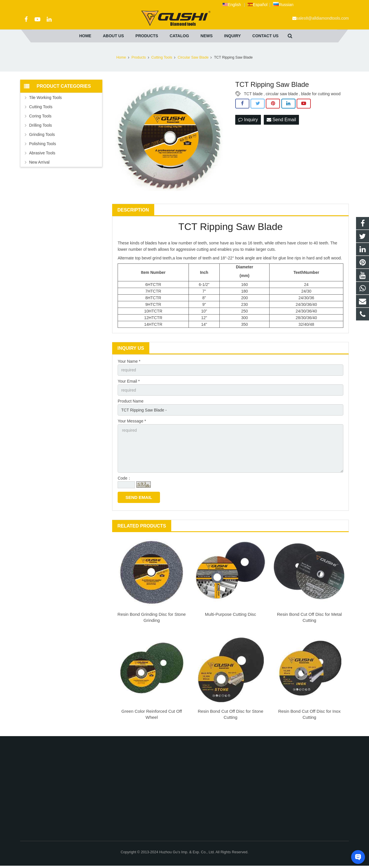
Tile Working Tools (45, 98)
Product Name (130, 401)
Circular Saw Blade (193, 57)
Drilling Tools (41, 125)
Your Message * (132, 421)
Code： (124, 478)
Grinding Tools (42, 134)
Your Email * (129, 381)
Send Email (281, 120)
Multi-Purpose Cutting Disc (231, 614)
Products (139, 57)
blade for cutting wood (321, 94)
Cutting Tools (162, 57)
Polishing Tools (43, 144)
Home (121, 57)
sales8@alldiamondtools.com (323, 18)
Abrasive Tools (42, 153)
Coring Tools (40, 116)
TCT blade (253, 94)
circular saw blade (282, 94)
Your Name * (129, 361)
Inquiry (248, 120)
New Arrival (39, 162)
